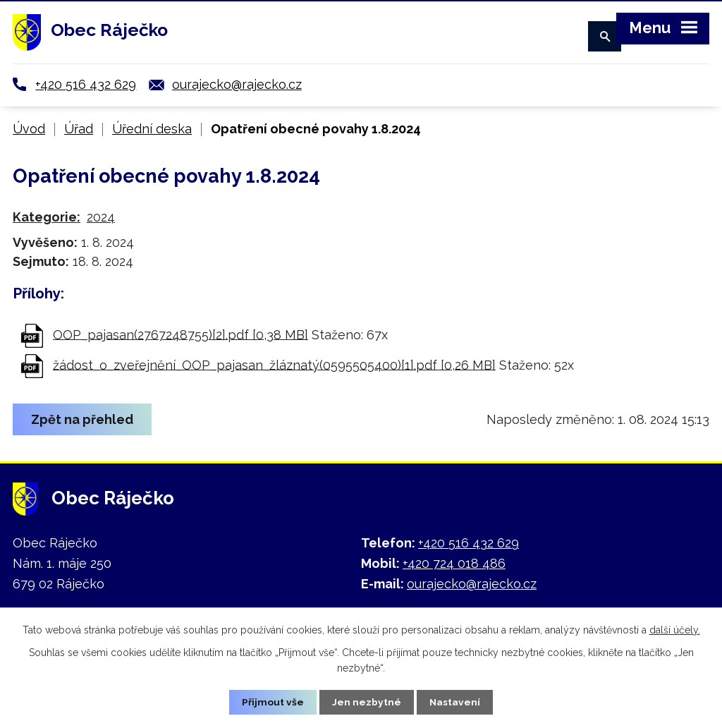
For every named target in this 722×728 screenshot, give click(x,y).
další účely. (675, 629)
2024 (101, 217)
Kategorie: (47, 217)
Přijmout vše (273, 702)
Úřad (79, 129)
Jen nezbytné (367, 702)
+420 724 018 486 (454, 563)
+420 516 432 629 (86, 84)
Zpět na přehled (83, 419)
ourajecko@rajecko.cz (237, 84)
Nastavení (455, 702)
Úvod (29, 129)
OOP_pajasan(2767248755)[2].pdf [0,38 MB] (180, 334)
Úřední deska (152, 129)
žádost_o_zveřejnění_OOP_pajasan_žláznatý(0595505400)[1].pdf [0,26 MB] (274, 364)
